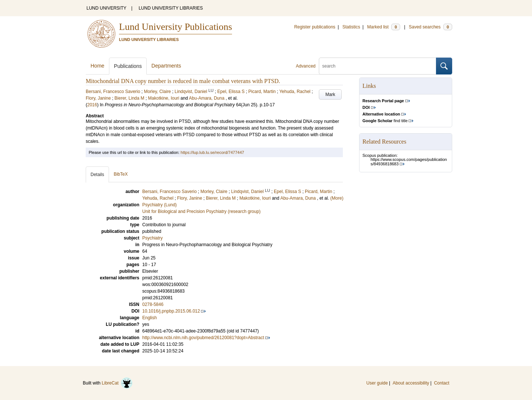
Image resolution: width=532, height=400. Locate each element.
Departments (166, 66)
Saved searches (430, 27)
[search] (378, 66)
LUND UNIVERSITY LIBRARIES (171, 8)
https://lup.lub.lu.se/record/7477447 (212, 152)
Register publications (315, 27)
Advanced (306, 66)
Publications (128, 66)
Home (97, 66)
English (149, 318)
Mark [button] (330, 94)
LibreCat (117, 383)
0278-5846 (153, 304)
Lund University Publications (175, 27)
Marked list (384, 27)
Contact (442, 383)
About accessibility (411, 383)
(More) (337, 198)
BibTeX (121, 174)
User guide (377, 383)
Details (97, 175)
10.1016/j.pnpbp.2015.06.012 (171, 311)
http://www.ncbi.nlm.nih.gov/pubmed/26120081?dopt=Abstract (203, 338)
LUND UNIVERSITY (106, 8)
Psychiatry (152, 238)
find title (385, 121)
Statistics (351, 27)
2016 (92, 105)
